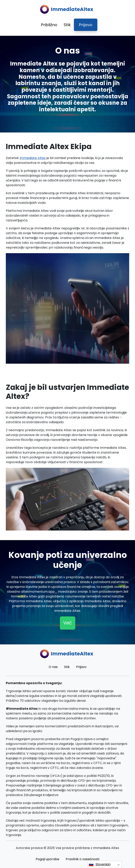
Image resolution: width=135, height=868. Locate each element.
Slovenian (100, 864)
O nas (53, 667)
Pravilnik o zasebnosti (83, 859)
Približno (49, 25)
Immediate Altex (33, 158)
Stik (67, 25)
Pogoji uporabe (47, 859)
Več (68, 623)
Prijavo (86, 25)
